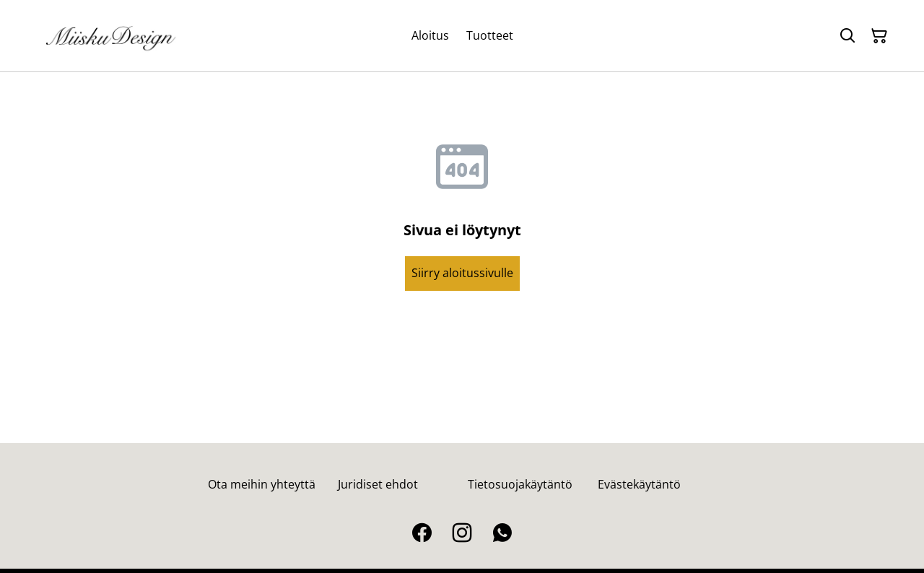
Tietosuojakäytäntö (520, 484)
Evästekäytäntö (639, 484)
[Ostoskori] (879, 36)
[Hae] (847, 36)
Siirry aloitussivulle (462, 273)
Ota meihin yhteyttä (262, 484)
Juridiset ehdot (378, 484)
